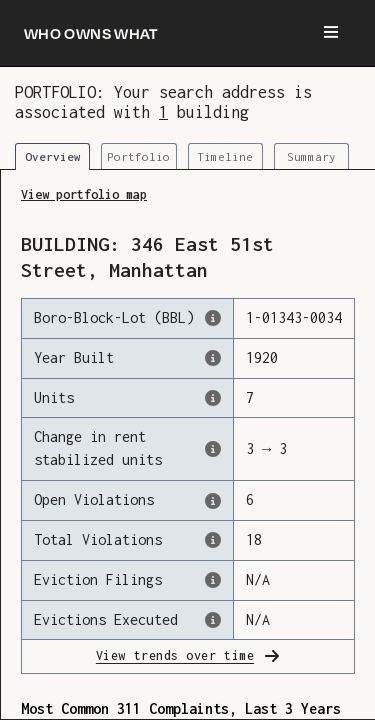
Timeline (225, 156)
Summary (311, 156)
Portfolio (138, 156)
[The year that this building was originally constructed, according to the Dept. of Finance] (213, 358)
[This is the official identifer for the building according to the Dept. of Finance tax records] (213, 318)
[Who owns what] (91, 33)
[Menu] (331, 33)
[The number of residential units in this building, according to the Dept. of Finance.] (213, 398)
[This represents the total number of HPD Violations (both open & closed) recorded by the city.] (213, 540)
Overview (53, 156)
